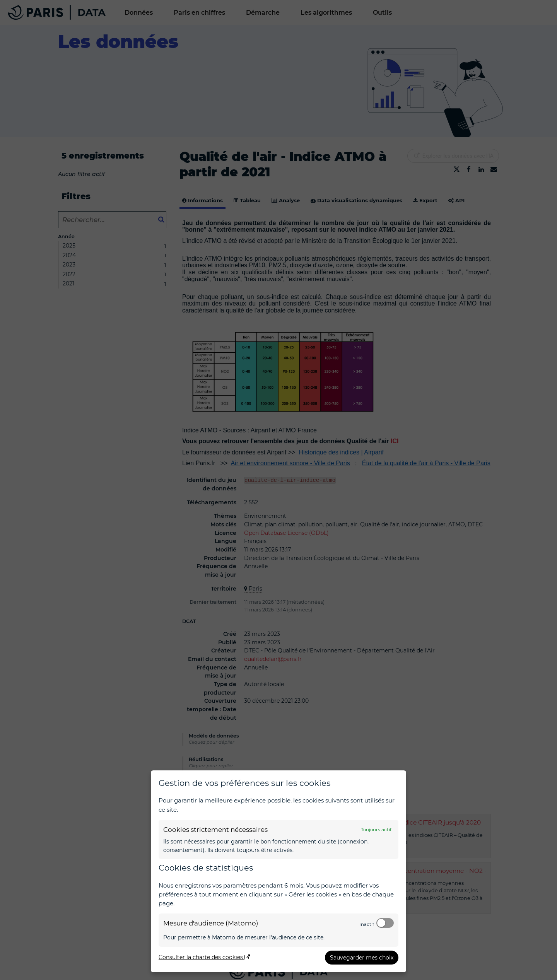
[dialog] (278, 871)
